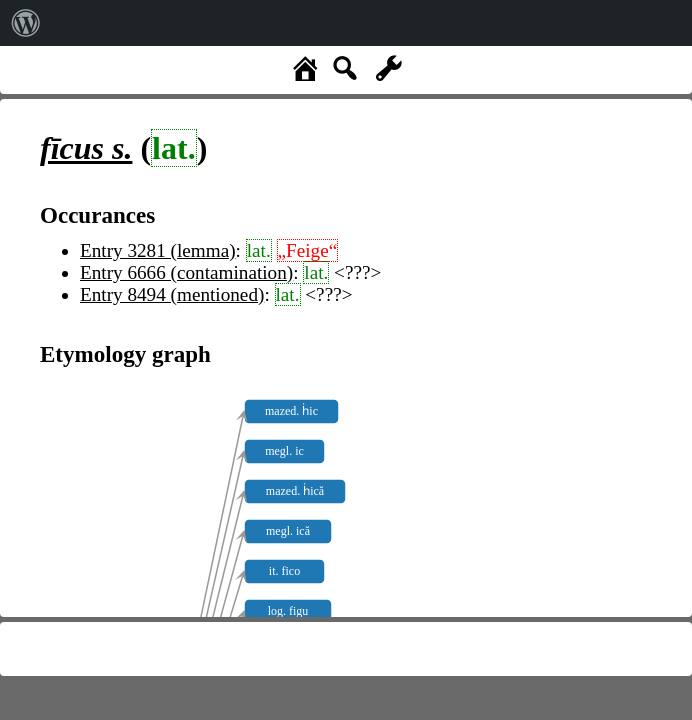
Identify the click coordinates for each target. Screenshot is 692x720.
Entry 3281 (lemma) (158, 250)
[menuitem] (26, 23)
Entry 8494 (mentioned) (172, 294)
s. (86, 148)
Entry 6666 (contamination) (186, 272)
